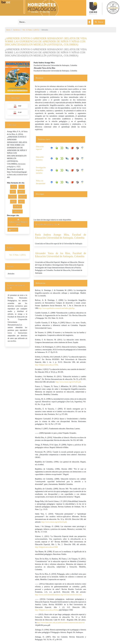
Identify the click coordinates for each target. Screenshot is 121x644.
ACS (21, 187)
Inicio (8, 30)
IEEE (13, 202)
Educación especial (40, 148)
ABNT (21, 192)
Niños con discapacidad (41, 182)
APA (13, 192)
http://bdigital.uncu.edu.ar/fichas (47, 610)
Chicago (12, 197)
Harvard (22, 197)
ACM (14, 187)
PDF (17, 106)
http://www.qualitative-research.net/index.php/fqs (57, 308)
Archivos (16, 30)
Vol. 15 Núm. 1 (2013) (31, 30)
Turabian (17, 206)
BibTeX (13, 230)
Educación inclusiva (40, 158)
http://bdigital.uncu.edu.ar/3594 (46, 365)
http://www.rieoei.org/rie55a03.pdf (68, 382)
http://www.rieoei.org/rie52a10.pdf (54, 522)
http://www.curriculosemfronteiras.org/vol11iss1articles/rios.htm (58, 595)
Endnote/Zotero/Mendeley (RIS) (18, 222)
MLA (21, 202)
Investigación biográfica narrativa (41, 170)
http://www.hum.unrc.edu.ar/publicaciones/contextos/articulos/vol (61, 623)
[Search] (53, 22)
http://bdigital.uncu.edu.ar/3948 (46, 547)
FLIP (17, 112)
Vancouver (17, 211)
